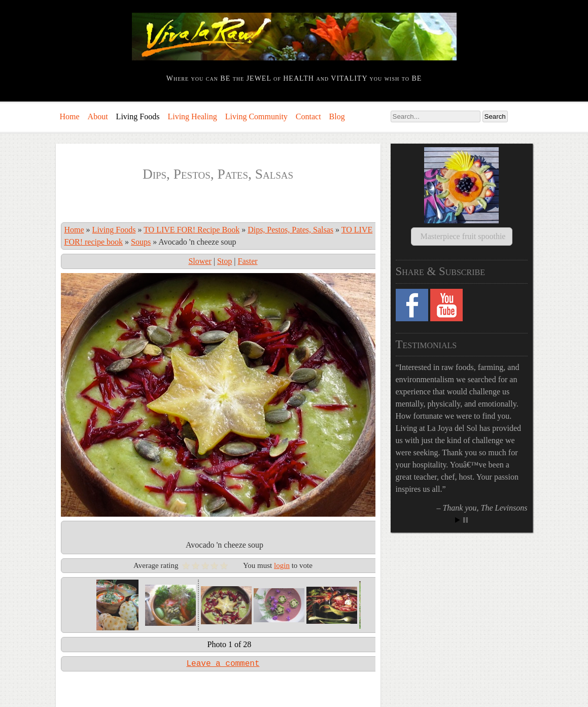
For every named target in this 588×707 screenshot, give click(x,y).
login (282, 541)
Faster (247, 261)
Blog (337, 116)
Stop (224, 261)
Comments (125, 696)
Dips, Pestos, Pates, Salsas (290, 230)
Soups (141, 242)
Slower (200, 261)
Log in (66, 696)
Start (458, 508)
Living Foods (138, 116)
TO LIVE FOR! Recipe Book (192, 230)
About (98, 116)
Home (70, 116)
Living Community (256, 116)
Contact (308, 116)
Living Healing (192, 116)
